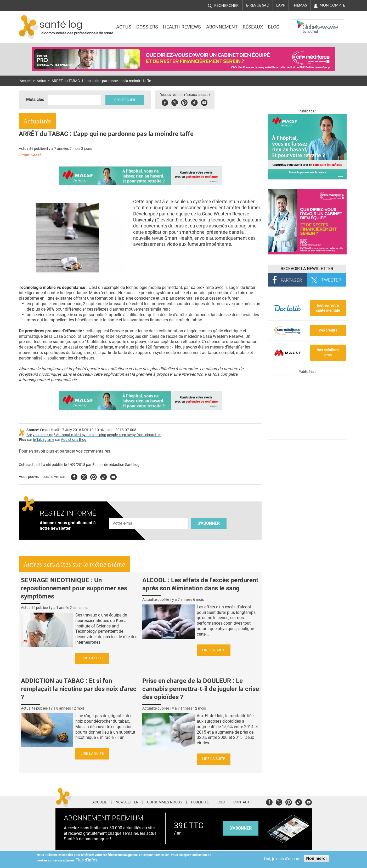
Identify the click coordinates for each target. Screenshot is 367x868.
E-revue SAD (258, 5)
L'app (281, 5)
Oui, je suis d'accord (282, 859)
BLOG (274, 27)
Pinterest (184, 102)
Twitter (175, 102)
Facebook (165, 102)
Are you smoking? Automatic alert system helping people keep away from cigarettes (94, 435)
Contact (241, 802)
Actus (124, 27)
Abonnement (222, 27)
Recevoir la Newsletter (307, 269)
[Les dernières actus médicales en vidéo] (307, 438)
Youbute (204, 102)
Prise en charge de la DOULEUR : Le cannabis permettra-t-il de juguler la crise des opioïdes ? (201, 689)
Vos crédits (328, 330)
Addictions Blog (74, 440)
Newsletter (127, 802)
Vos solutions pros (328, 352)
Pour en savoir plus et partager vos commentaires (64, 451)
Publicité (200, 802)
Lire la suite (92, 658)
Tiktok (194, 102)
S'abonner (209, 523)
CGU (221, 802)
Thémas (299, 5)
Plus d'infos (86, 860)
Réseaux (253, 27)
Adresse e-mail (124, 515)
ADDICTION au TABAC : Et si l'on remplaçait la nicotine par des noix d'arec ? (79, 689)
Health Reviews (182, 27)
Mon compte (332, 5)
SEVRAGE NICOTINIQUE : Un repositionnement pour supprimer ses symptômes (74, 588)
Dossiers (147, 27)
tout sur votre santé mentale (328, 308)
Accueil (25, 81)
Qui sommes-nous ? (165, 802)
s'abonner (241, 828)
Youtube (113, 476)
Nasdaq (302, 23)
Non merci (316, 858)
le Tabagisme (44, 440)
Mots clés (35, 99)
